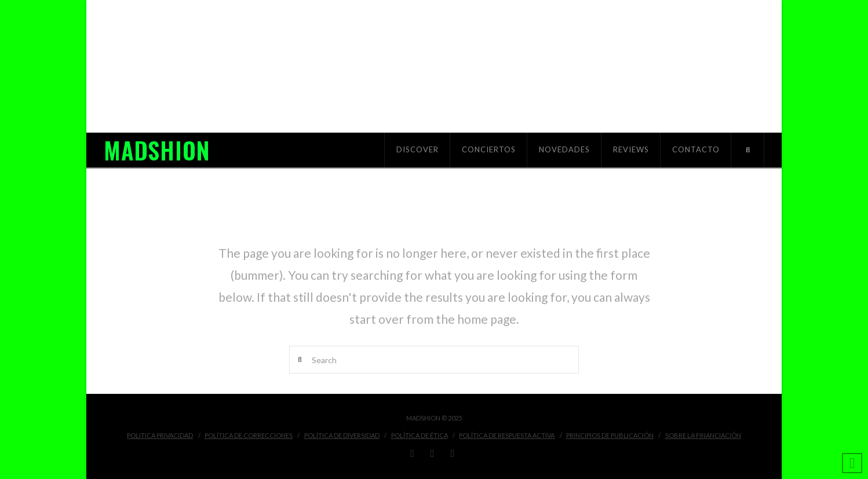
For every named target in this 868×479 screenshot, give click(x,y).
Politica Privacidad (160, 435)
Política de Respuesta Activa (507, 435)
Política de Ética (420, 435)
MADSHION (156, 150)
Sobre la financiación (703, 435)
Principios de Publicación (610, 435)
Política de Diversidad (342, 435)
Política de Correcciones (249, 435)
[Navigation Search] (748, 150)
